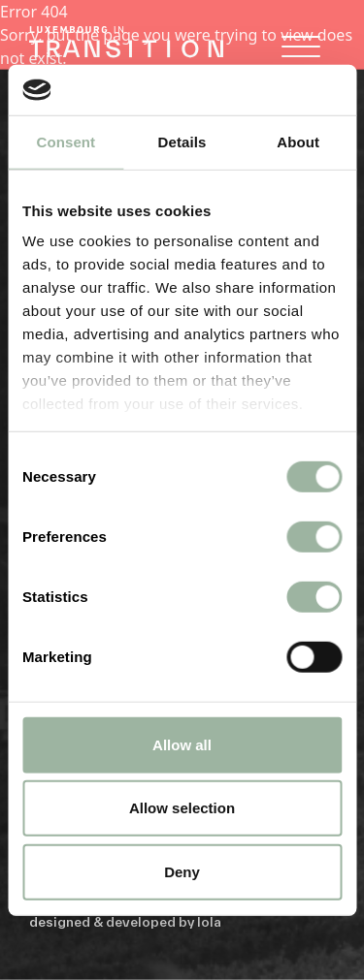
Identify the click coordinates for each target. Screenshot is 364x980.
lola (209, 922)
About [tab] (298, 142)
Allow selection (182, 808)
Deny (182, 872)
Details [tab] (182, 142)
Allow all (182, 745)
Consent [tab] (66, 142)
